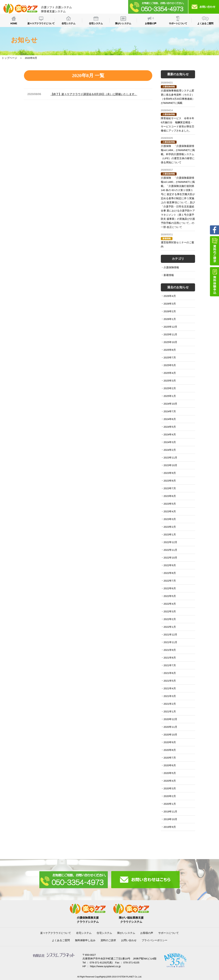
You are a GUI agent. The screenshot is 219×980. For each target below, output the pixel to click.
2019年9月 (170, 827)
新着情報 (169, 275)
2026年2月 (170, 311)
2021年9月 (170, 650)
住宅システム (104, 933)
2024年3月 (170, 442)
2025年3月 (170, 381)
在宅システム (84, 933)
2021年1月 (170, 711)
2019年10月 (170, 819)
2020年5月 (170, 773)
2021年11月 (170, 642)
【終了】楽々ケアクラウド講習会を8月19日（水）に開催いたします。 (94, 94)
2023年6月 (170, 496)
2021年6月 (170, 673)
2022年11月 (170, 550)
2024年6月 (170, 419)
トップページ (9, 58)
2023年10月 (170, 465)
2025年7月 (170, 357)
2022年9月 (170, 565)
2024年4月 (170, 434)
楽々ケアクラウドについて (56, 933)
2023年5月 (170, 504)
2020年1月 (170, 804)
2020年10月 (170, 735)
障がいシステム (126, 933)
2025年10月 (170, 342)
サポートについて (169, 933)
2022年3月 (170, 611)
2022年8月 (170, 573)
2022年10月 (170, 558)
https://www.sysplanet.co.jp (105, 966)
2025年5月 (170, 365)
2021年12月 (170, 634)
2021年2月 (170, 704)
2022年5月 (170, 596)
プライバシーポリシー (154, 940)
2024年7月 (170, 411)
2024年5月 (170, 427)
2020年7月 (170, 758)
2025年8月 (170, 350)
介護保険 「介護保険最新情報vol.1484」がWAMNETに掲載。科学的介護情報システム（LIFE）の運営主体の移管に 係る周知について (178, 154)
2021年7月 (170, 665)
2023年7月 (170, 488)
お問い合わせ (129, 940)
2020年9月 (170, 742)
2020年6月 (170, 765)
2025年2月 (170, 388)
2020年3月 (170, 788)
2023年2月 (170, 527)
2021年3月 (170, 696)
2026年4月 (170, 296)
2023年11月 (170, 458)
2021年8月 (170, 658)
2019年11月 (170, 811)
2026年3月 (170, 304)
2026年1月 (170, 319)
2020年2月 (170, 796)
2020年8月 (170, 750)
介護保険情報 (171, 267)
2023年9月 (170, 473)
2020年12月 (170, 719)
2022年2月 (170, 619)
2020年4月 (170, 781)
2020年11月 (170, 727)
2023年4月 (170, 511)
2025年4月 (170, 373)
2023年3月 (170, 519)
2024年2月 (170, 450)
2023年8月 (170, 481)
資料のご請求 (108, 940)
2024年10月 (170, 404)
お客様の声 (147, 933)
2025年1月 (170, 396)
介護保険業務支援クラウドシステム (88, 918)
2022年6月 (170, 588)
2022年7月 (170, 581)
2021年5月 (170, 681)
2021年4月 (170, 688)
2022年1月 (170, 627)
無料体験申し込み (85, 940)
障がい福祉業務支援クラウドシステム (131, 918)
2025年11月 (170, 334)
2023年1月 (170, 534)
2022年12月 (170, 542)
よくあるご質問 (61, 940)
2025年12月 (170, 327)
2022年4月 (170, 604)
